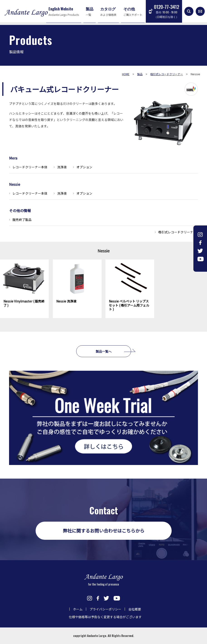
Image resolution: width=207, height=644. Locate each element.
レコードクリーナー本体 (30, 167)
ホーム (78, 609)
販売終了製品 (22, 220)
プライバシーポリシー (105, 609)
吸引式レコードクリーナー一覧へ (182, 232)
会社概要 (135, 609)
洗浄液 (62, 167)
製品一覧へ (104, 351)
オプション (84, 167)
